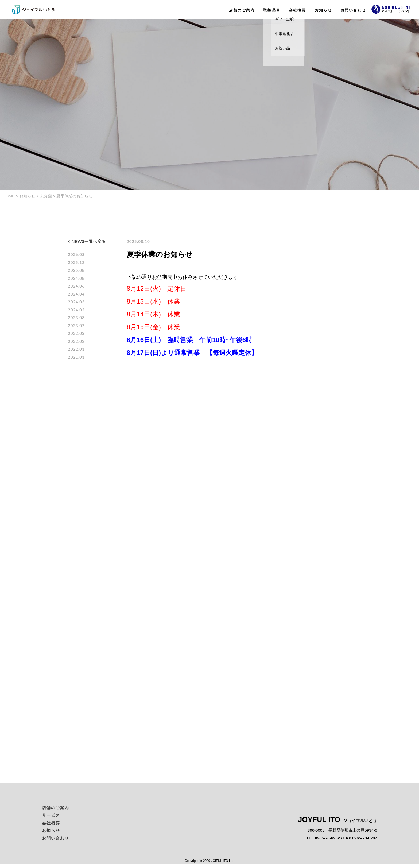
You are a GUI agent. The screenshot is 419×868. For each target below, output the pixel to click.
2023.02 (76, 325)
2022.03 (76, 333)
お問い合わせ (353, 10)
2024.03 (76, 302)
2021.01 (76, 357)
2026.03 (76, 254)
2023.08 (76, 317)
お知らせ (323, 10)
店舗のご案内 (242, 10)
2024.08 (76, 278)
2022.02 (76, 341)
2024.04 (76, 294)
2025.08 (76, 270)
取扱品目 (272, 10)
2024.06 (76, 286)
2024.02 (76, 310)
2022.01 (76, 349)
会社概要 (297, 10)
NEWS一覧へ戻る (87, 241)
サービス (51, 819)
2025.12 (76, 262)
